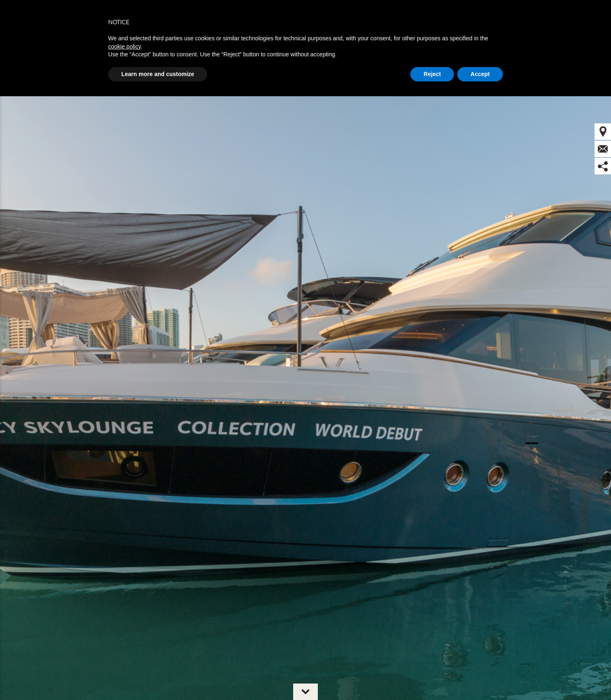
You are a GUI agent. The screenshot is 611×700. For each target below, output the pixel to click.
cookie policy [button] (124, 46)
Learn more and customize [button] (158, 74)
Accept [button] (480, 74)
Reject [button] (432, 74)
